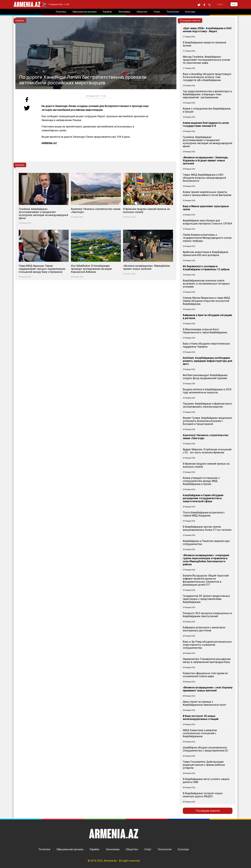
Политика (44, 849)
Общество (132, 849)
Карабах (95, 849)
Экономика (113, 849)
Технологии (165, 849)
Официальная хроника (70, 849)
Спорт (148, 849)
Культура (183, 849)
